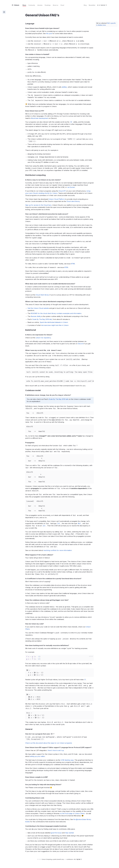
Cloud (63, 5)
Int (59, 523)
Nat (79, 523)
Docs (25, 5)
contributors (70, 859)
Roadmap (49, 5)
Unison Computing (53, 859)
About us (57, 5)
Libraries (41, 5)
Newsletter (92, 5)
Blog (85, 5)
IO (71, 122)
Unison (16, 5)
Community (33, 5)
